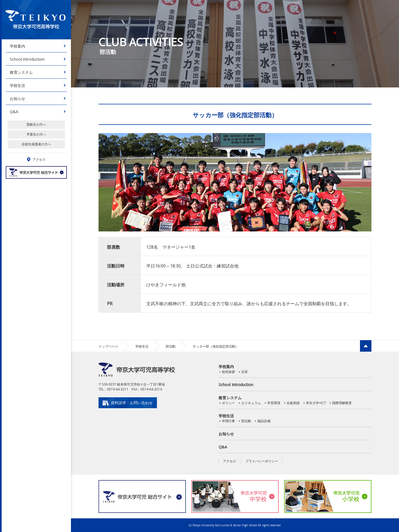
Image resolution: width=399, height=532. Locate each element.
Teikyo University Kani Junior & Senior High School (225, 525)
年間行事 (228, 421)
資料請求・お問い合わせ (132, 403)
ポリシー (228, 403)
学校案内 (17, 46)
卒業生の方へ (36, 134)
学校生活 (17, 85)
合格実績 (293, 403)
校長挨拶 (228, 372)
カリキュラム (251, 403)
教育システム (21, 72)
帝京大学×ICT (316, 403)
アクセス (230, 461)
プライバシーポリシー (262, 461)
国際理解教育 (342, 403)
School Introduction (27, 59)
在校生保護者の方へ (36, 144)
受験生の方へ (36, 124)
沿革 (245, 372)
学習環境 (274, 403)
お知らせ (17, 99)
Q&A (14, 112)
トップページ (108, 346)
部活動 (171, 346)
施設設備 (264, 421)
